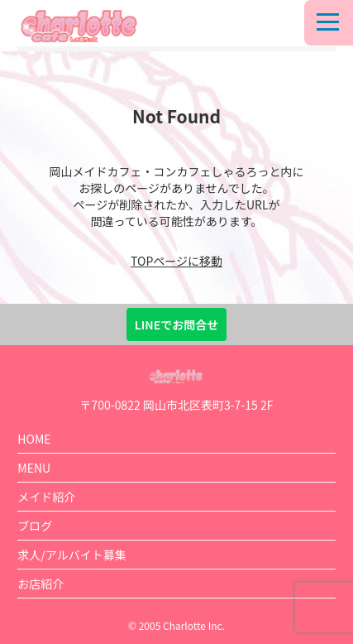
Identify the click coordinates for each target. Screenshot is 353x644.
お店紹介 (41, 584)
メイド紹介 (46, 497)
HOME (34, 439)
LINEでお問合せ (176, 324)
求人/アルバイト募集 (72, 555)
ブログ (35, 526)
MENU (34, 468)
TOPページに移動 (176, 261)
